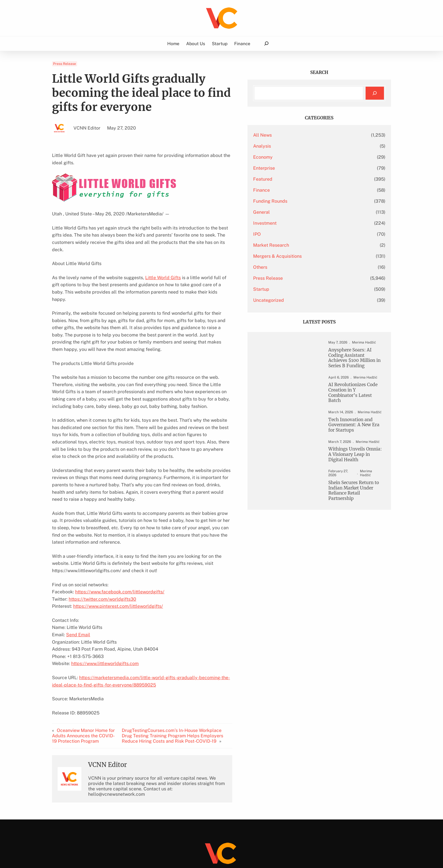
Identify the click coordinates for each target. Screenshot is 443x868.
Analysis (298, 146)
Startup (297, 289)
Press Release (65, 64)
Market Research (307, 245)
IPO (293, 234)
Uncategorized (304, 300)
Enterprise (300, 168)
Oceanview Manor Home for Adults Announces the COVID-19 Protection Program (86, 685)
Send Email (78, 584)
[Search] (375, 93)
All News (298, 135)
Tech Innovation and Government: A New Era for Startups (352, 430)
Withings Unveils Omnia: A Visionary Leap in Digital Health (350, 461)
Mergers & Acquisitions (313, 256)
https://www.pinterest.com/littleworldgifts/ (118, 556)
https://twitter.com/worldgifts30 (102, 549)
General (297, 212)
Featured (298, 179)
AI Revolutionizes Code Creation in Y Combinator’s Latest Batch (351, 396)
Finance (297, 190)
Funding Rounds (306, 201)
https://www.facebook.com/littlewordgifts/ (120, 541)
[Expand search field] (266, 44)
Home (173, 43)
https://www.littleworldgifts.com (105, 613)
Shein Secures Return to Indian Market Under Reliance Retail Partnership (352, 495)
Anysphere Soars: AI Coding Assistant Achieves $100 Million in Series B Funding (353, 359)
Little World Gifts (163, 263)
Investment (300, 223)
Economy (298, 157)
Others (296, 267)
